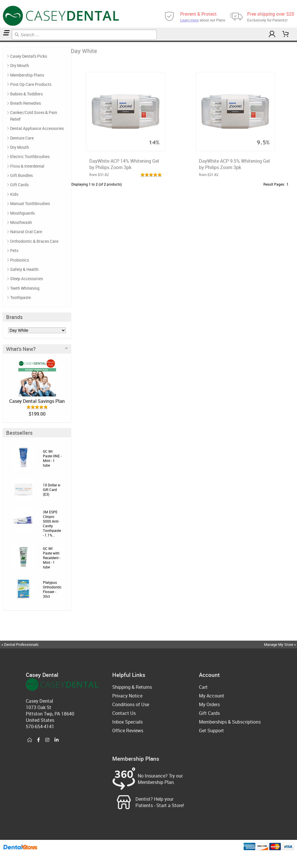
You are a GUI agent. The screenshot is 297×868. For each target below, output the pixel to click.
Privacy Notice (127, 696)
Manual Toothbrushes (30, 203)
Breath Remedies (26, 103)
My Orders (209, 704)
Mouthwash (21, 222)
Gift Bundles (21, 175)
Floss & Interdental (27, 166)
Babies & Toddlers (26, 94)
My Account (212, 696)
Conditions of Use (131, 704)
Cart (203, 687)
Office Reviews (128, 731)
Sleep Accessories (27, 279)
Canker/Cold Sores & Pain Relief (34, 116)
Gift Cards (19, 185)
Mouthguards (22, 213)
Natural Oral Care (26, 232)
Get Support (211, 731)
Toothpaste (20, 297)
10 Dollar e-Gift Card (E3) (52, 490)
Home (1, 41)
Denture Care (22, 138)
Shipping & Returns (132, 687)
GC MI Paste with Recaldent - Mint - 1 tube (52, 558)
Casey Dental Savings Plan (37, 401)
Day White (2, 41)
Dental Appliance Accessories (37, 128)
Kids (14, 194)
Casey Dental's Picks (29, 56)
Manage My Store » (280, 644)
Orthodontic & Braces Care (34, 241)
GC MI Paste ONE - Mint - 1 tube (52, 458)
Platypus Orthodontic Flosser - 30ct (52, 589)
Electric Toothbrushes (30, 156)
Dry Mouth (20, 65)
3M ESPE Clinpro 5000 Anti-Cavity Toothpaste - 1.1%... (52, 523)
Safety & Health (24, 269)
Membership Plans (27, 75)
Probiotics (20, 260)
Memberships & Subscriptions (230, 722)
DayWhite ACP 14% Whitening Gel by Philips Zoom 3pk (124, 164)
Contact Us (124, 713)
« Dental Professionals (20, 644)
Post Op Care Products (31, 84)
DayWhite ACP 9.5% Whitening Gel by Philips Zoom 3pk (234, 164)
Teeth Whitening (25, 288)
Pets (14, 250)
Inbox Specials (127, 722)
